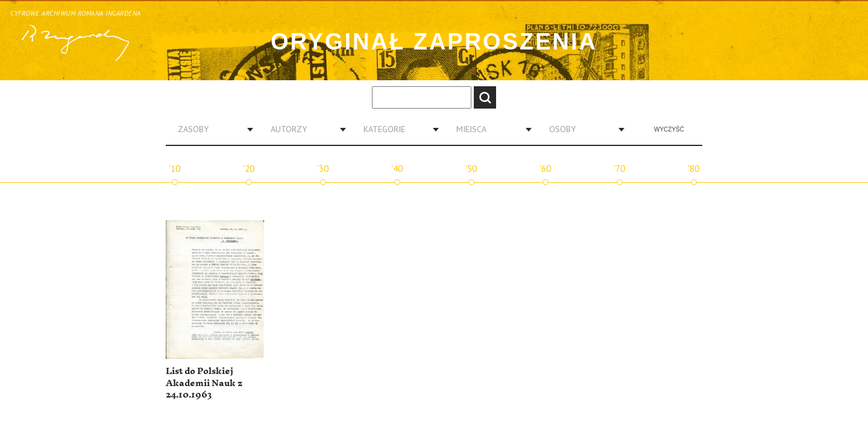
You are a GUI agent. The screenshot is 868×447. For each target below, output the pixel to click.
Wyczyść (669, 129)
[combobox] (211, 129)
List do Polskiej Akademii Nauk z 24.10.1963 (204, 383)
